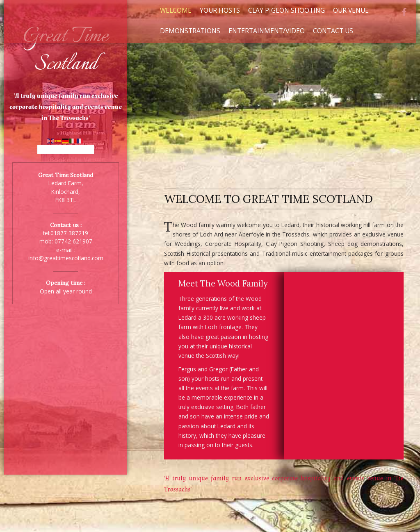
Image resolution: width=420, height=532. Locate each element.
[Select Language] (66, 149)
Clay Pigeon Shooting (286, 10)
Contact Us (333, 31)
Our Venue (351, 10)
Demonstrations (190, 31)
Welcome (176, 10)
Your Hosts (220, 10)
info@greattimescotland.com (66, 258)
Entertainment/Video (267, 31)
